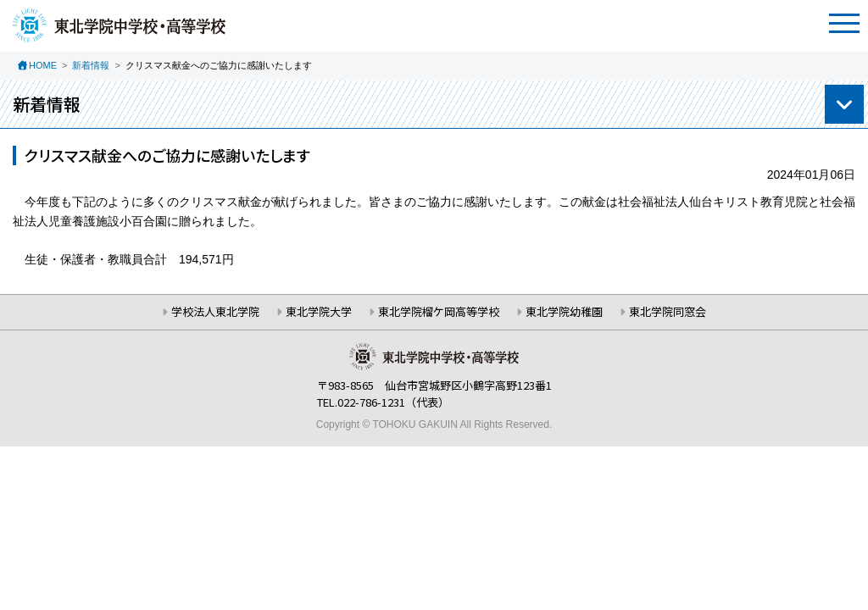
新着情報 (91, 65)
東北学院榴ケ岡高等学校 (439, 311)
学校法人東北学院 (215, 311)
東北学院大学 (319, 311)
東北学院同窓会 (668, 311)
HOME (43, 65)
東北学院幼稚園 (564, 311)
